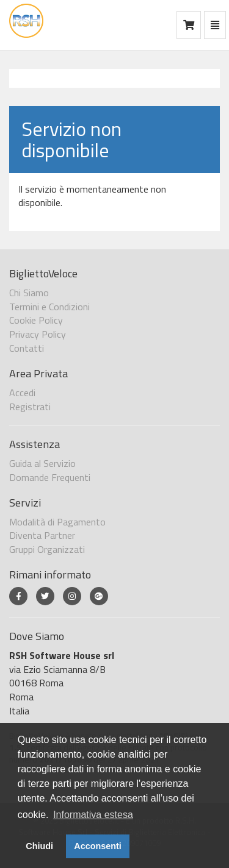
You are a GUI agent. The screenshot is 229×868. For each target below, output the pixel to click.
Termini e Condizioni (49, 307)
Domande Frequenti (50, 477)
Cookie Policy (36, 320)
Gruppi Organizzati (47, 549)
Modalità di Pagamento (57, 522)
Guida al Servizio (42, 463)
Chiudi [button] (39, 846)
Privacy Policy (38, 334)
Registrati (30, 407)
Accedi (22, 393)
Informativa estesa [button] (93, 815)
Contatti (27, 348)
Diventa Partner (42, 535)
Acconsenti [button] (98, 846)
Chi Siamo (29, 293)
